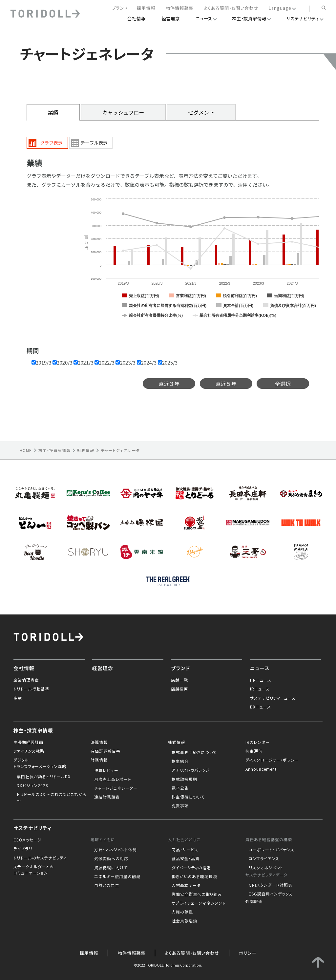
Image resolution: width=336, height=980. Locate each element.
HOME (26, 450)
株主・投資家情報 (54, 450)
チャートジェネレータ (120, 450)
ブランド (120, 8)
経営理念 (103, 668)
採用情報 (146, 8)
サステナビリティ (32, 828)
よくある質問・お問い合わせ (231, 8)
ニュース (260, 668)
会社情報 (24, 668)
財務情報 (86, 450)
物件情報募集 (179, 8)
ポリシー (248, 953)
